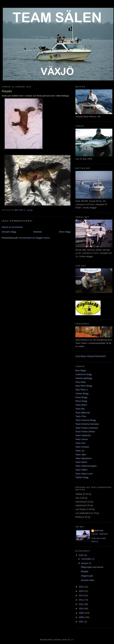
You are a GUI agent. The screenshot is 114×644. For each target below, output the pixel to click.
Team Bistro (81, 405)
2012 (82, 600)
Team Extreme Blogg (86, 420)
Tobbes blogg (82, 477)
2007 (82, 622)
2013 (82, 595)
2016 (82, 555)
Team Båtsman (83, 413)
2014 (82, 591)
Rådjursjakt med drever (92, 567)
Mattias (99, 531)
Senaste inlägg (9, 232)
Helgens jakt (87, 576)
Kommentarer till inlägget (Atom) (34, 238)
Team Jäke (81, 455)
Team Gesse (82, 439)
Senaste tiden (88, 580)
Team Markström (84, 458)
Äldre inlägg (65, 232)
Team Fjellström (83, 435)
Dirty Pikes (81, 382)
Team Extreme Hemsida (87, 424)
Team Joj (80, 451)
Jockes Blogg (82, 393)
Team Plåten (81, 470)
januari (85, 563)
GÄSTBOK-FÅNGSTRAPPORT (91, 356)
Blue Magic (81, 370)
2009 (82, 613)
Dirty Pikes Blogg (84, 386)
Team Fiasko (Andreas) (87, 428)
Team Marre (81, 462)
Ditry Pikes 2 (82, 390)
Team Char (81, 416)
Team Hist (80, 443)
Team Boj (80, 409)
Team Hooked (82, 447)
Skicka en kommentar (12, 227)
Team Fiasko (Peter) (85, 432)
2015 (82, 587)
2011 (82, 604)
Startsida (37, 232)
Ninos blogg (81, 401)
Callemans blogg (84, 374)
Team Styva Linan (84, 474)
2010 (82, 609)
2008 (82, 617)
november (87, 559)
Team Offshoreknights (86, 466)
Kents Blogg (81, 397)
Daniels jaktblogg (84, 378)
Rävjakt (84, 571)
